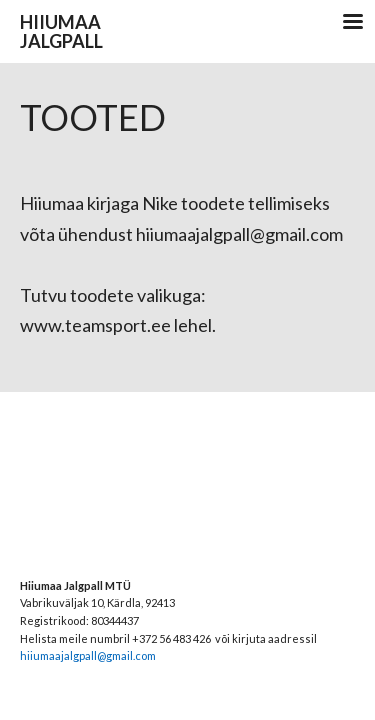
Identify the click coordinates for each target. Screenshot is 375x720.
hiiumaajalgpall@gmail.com (88, 655)
